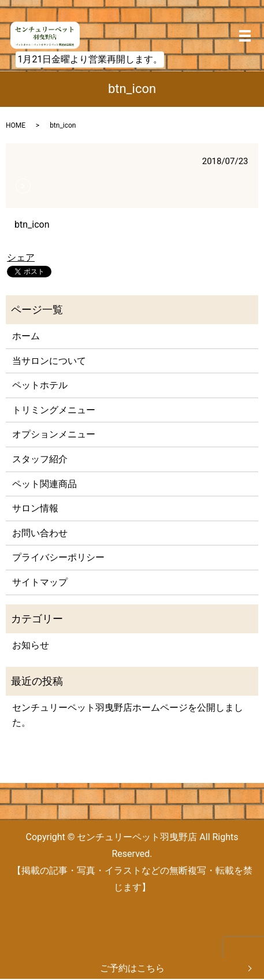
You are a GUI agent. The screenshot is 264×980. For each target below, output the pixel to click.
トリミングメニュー (54, 410)
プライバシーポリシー (58, 557)
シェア (21, 257)
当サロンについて (49, 361)
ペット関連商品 (44, 484)
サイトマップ (40, 582)
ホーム (26, 336)
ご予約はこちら (132, 968)
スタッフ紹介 (40, 459)
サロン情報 (35, 508)
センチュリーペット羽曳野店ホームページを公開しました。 (128, 715)
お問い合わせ (40, 533)
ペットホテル (40, 385)
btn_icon (32, 224)
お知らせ (31, 645)
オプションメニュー (54, 434)
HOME (16, 125)
